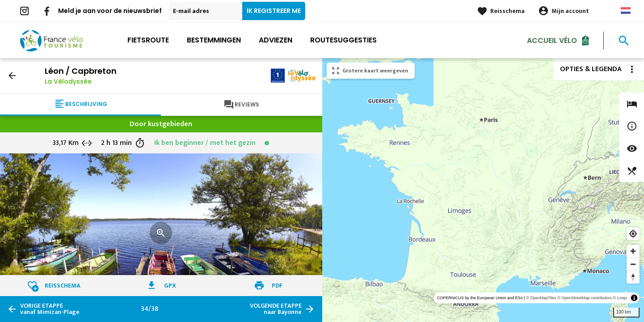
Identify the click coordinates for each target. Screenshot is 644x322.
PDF (277, 286)
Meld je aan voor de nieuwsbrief (110, 11)
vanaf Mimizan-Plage (50, 309)
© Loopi (620, 298)
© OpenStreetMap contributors (585, 298)
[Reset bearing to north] (633, 277)
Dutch (626, 11)
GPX (170, 286)
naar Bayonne (276, 309)
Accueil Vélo (552, 40)
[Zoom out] (633, 264)
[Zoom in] (633, 251)
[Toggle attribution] (634, 298)
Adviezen (276, 40)
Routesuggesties (343, 40)
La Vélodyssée (68, 81)
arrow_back (12, 76)
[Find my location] (633, 234)
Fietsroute (148, 40)
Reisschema (507, 11)
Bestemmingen (214, 40)
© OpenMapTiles (541, 298)
